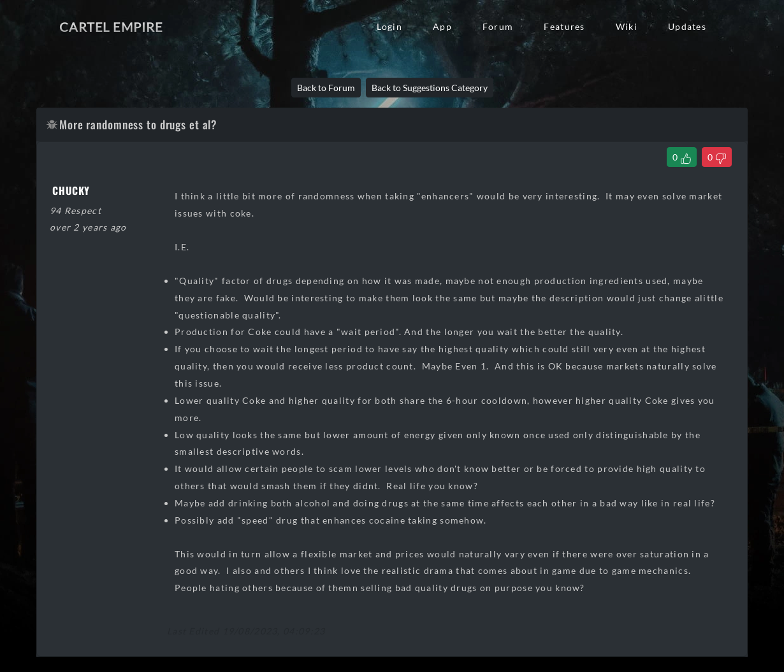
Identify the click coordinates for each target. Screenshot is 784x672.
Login (389, 26)
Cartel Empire (111, 27)
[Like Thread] (682, 157)
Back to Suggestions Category (430, 88)
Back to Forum (326, 88)
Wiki (627, 26)
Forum (498, 26)
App (442, 26)
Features (564, 26)
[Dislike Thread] (717, 157)
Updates (687, 26)
